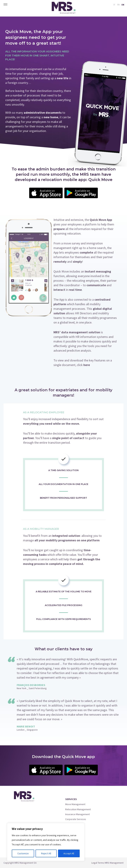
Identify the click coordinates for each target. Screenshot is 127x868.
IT (114, 5)
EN (123, 5)
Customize (23, 853)
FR (118, 5)
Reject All (46, 853)
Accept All (69, 853)
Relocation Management (78, 809)
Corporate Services (76, 819)
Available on (50, 193)
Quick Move (71, 824)
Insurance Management (77, 814)
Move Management (75, 804)
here (87, 365)
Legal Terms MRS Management (107, 863)
